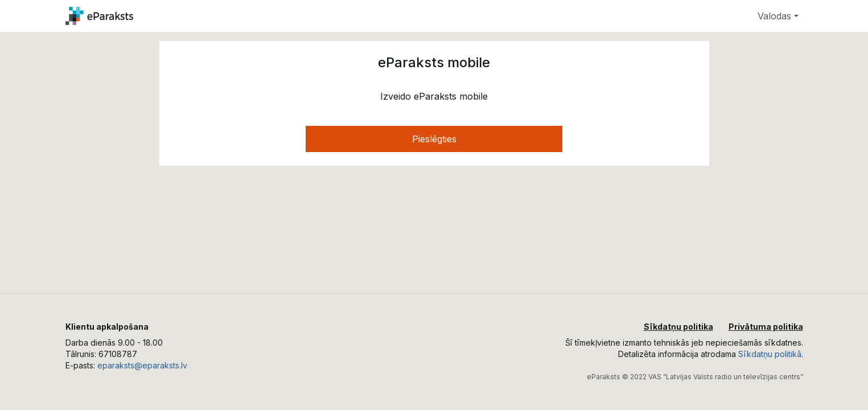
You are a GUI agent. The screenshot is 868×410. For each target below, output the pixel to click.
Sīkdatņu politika (678, 327)
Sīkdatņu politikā (770, 354)
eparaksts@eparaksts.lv (142, 365)
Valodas (774, 16)
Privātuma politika (766, 327)
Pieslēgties (434, 139)
